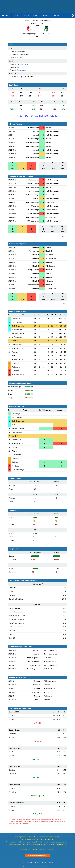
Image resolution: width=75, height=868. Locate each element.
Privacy (29, 862)
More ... (65, 236)
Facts (26, 15)
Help (22, 862)
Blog (56, 15)
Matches (6, 15)
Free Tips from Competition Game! (37, 116)
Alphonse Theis (22, 64)
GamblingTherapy (39, 850)
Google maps (22, 70)
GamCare (51, 850)
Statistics (46, 15)
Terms (37, 862)
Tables (17, 15)
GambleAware (25, 850)
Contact (52, 862)
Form (35, 15)
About (44, 862)
